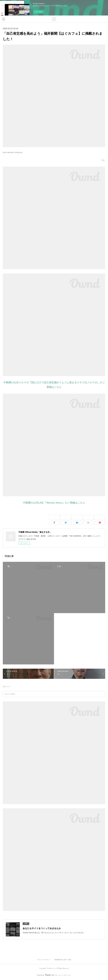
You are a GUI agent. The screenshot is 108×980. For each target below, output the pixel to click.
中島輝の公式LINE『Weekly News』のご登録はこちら (54, 503)
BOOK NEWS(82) (8, 153)
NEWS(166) (18, 153)
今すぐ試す (39, 12)
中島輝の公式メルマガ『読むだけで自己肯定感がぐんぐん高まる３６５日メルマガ (50, 383)
